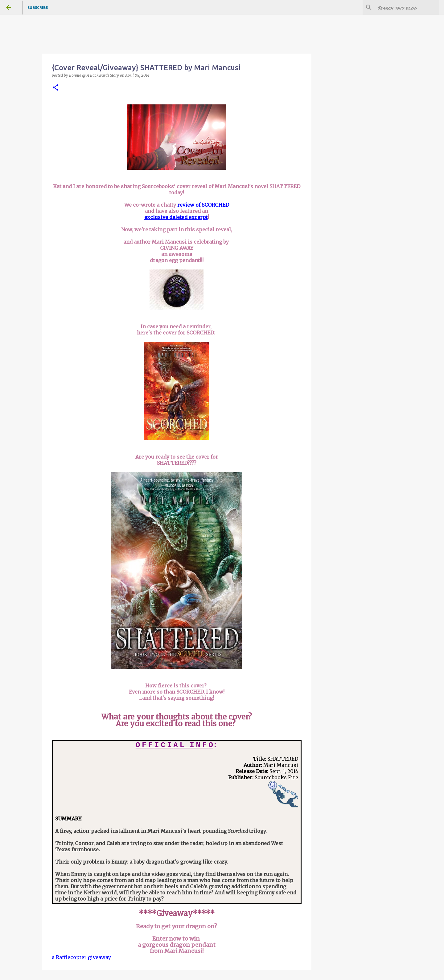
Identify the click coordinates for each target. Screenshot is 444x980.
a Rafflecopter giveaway (81, 957)
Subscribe (38, 8)
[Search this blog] (407, 7)
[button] (55, 88)
